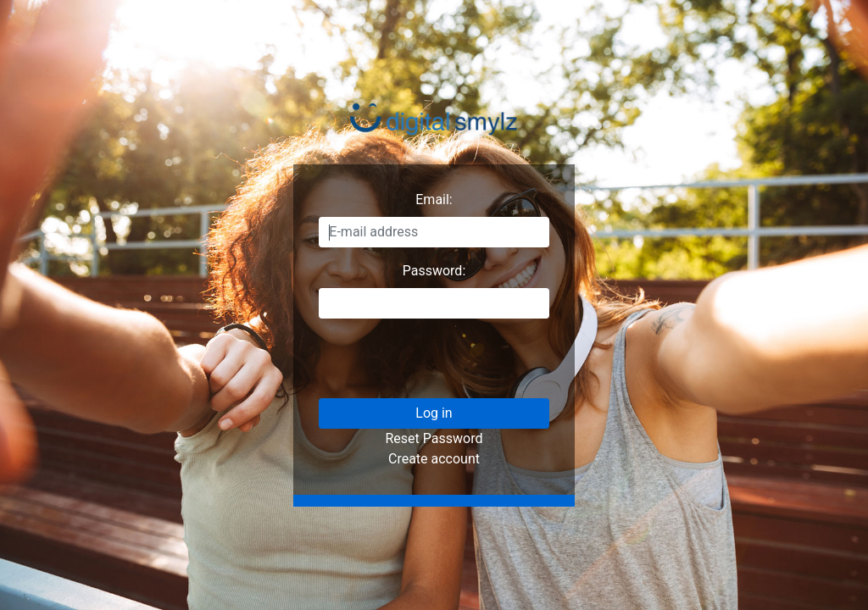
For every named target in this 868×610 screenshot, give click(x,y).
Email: (434, 200)
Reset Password (434, 438)
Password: (434, 271)
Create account (434, 459)
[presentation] (448, 365)
